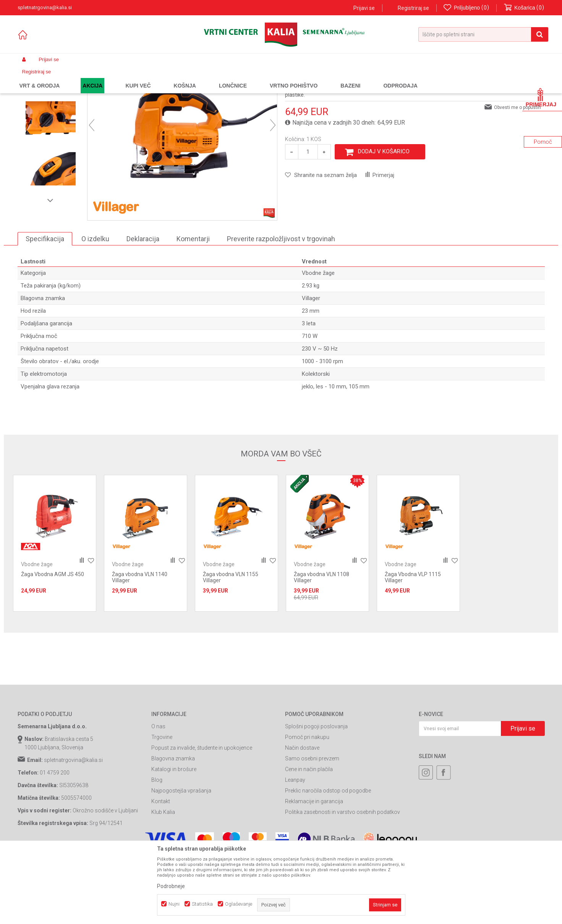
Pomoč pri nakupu (307, 806)
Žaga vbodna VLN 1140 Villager (140, 646)
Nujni (174, 904)
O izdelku (95, 308)
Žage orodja (157, 78)
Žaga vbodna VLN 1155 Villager (231, 646)
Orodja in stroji (123, 78)
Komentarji (193, 308)
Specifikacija (45, 308)
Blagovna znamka (173, 828)
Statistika (202, 904)
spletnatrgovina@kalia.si (73, 829)
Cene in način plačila (309, 838)
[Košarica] (524, 8)
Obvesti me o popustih (517, 176)
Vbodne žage (189, 78)
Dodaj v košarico (384, 221)
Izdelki (74, 78)
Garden (94, 78)
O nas (158, 796)
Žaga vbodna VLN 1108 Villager (321, 646)
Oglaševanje (239, 904)
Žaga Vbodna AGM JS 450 (53, 643)
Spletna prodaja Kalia (40, 78)
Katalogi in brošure (174, 838)
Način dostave (302, 817)
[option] (51, 136)
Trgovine (162, 806)
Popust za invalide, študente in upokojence (202, 817)
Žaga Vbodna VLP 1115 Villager (413, 646)
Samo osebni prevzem (312, 828)
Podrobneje (171, 886)
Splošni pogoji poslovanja (316, 796)
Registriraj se (413, 8)
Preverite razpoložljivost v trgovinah (281, 308)
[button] (483, 34)
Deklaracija (143, 308)
